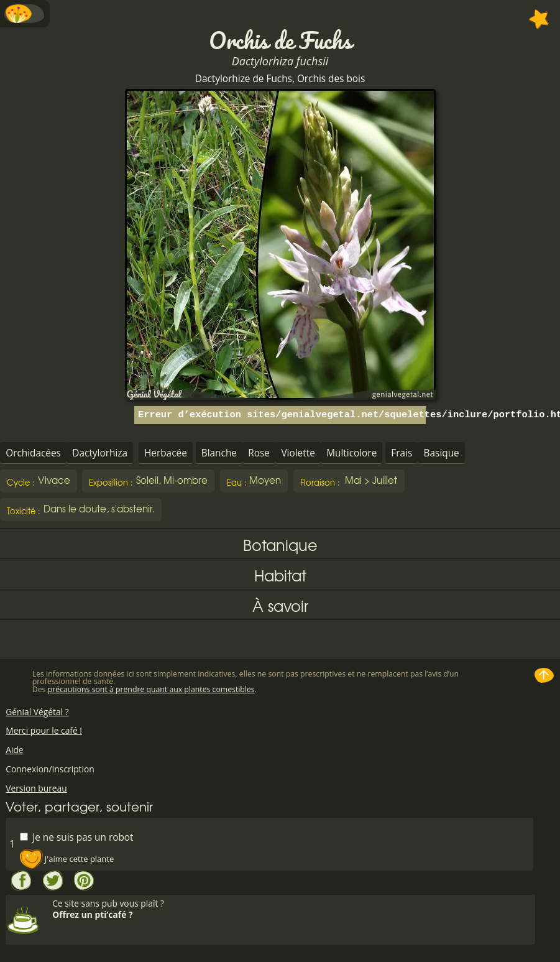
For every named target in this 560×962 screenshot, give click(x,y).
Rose (259, 453)
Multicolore (351, 453)
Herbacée (166, 453)
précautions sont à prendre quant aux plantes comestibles (151, 689)
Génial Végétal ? (37, 712)
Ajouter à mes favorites (539, 19)
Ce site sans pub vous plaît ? (292, 909)
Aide (14, 750)
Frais (402, 453)
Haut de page (544, 675)
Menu (25, 14)
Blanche (219, 453)
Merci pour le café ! (44, 730)
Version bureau (36, 788)
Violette (298, 453)
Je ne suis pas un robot (76, 837)
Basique (442, 453)
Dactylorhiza (100, 453)
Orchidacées (33, 453)
